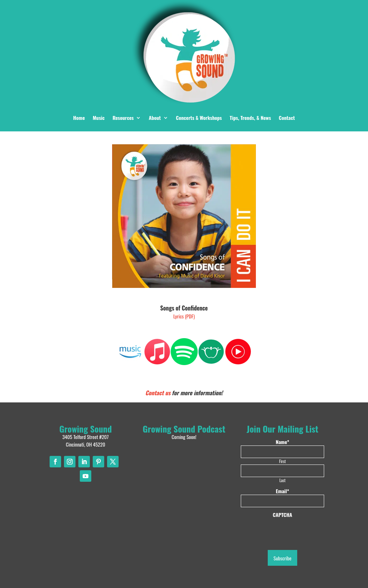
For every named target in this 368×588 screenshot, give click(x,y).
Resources (123, 118)
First (282, 461)
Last (283, 480)
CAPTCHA (282, 515)
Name (282, 442)
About (155, 118)
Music (99, 118)
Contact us (158, 393)
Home (79, 118)
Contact (287, 118)
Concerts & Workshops (199, 118)
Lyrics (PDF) (184, 316)
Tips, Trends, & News (250, 118)
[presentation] (295, 532)
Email (283, 491)
